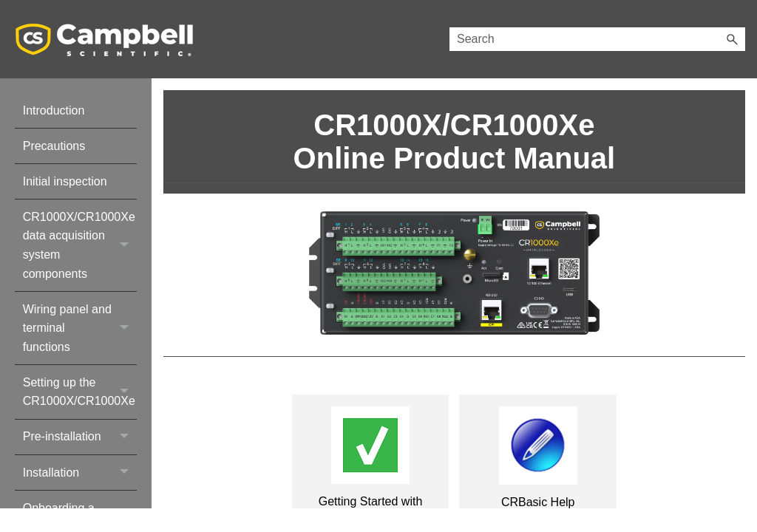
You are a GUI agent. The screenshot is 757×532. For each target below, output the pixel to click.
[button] (732, 39)
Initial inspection (65, 181)
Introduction (54, 110)
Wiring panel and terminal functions (80, 328)
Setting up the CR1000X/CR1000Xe (80, 392)
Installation (80, 473)
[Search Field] (597, 39)
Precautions (54, 146)
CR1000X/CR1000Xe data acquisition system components (80, 245)
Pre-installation (80, 437)
